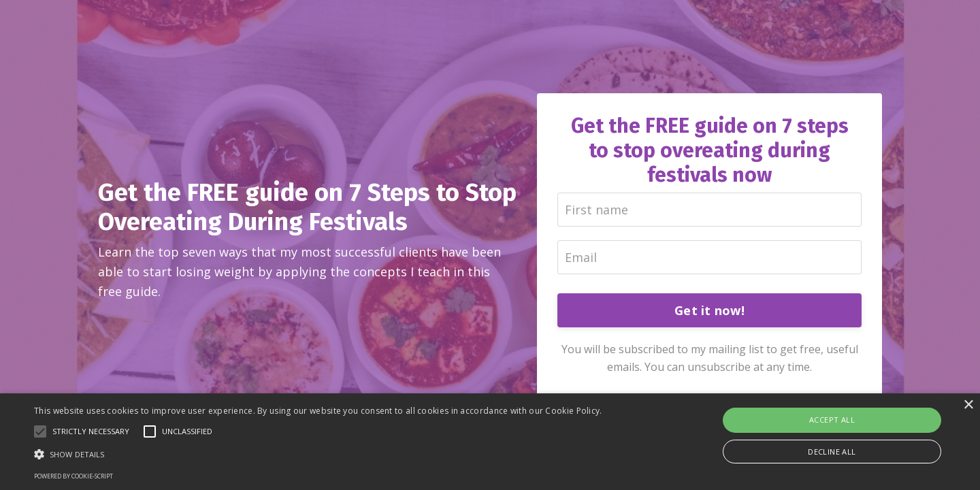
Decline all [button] (832, 452)
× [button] (968, 405)
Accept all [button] (832, 420)
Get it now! (709, 310)
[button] (318, 454)
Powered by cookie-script (73, 476)
